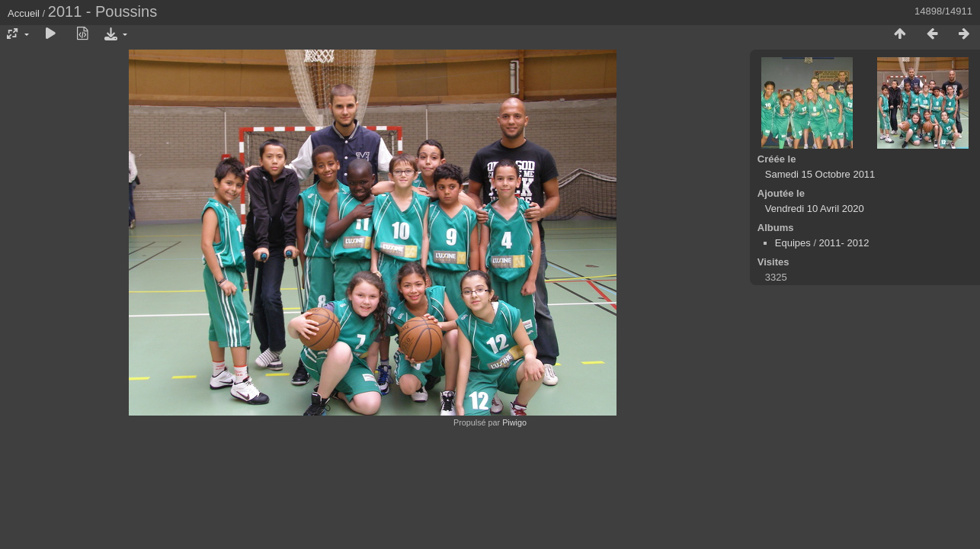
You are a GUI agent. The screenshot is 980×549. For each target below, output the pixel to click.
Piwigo (514, 422)
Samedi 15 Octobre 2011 (820, 174)
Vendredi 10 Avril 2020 (815, 209)
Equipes (793, 243)
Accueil (24, 13)
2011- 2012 (844, 243)
